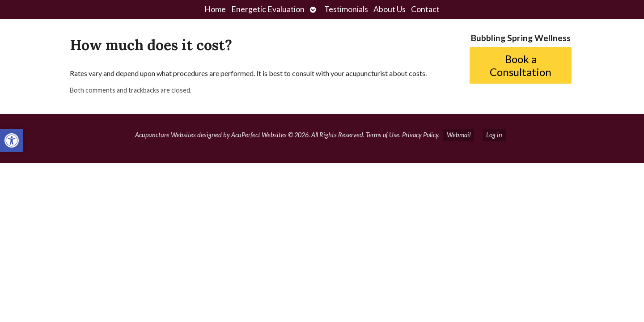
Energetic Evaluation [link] (268, 9)
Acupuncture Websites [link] (165, 135)
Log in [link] (494, 135)
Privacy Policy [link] (420, 135)
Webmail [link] (459, 135)
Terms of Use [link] (383, 135)
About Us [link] (390, 9)
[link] (12, 140)
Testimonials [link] (346, 9)
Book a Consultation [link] (521, 65)
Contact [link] (425, 9)
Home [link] (215, 9)
